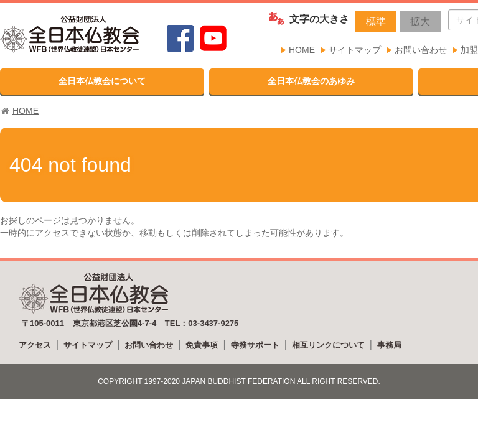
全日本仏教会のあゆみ (311, 81)
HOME (302, 50)
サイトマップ (355, 50)
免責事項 (202, 345)
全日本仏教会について (102, 81)
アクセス (35, 345)
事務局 (389, 345)
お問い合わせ (421, 50)
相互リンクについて (328, 345)
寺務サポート (255, 345)
